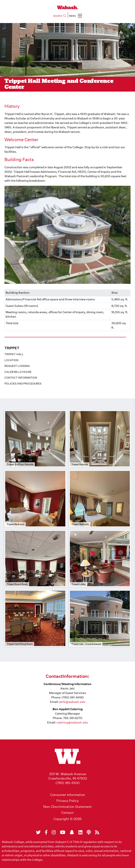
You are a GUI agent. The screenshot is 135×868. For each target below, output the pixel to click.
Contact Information (21, 378)
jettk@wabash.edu (72, 702)
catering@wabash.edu (72, 722)
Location (11, 360)
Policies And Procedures (23, 384)
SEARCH (60, 16)
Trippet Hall (14, 354)
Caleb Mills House (18, 372)
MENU (76, 16)
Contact (67, 813)
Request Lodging (17, 366)
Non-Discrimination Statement (67, 807)
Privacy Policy (68, 801)
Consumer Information (68, 795)
